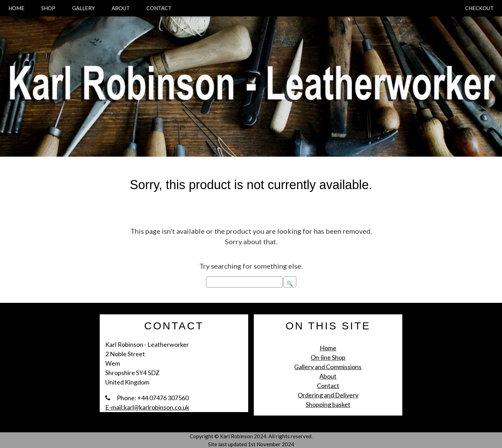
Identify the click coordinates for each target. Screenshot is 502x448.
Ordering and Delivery (328, 395)
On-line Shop (328, 357)
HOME (16, 8)
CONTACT (159, 8)
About (328, 376)
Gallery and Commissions (328, 367)
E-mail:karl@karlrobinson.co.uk (147, 407)
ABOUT (121, 8)
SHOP (48, 8)
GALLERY (83, 8)
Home (328, 348)
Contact (328, 386)
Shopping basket (328, 404)
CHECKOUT (479, 8)
